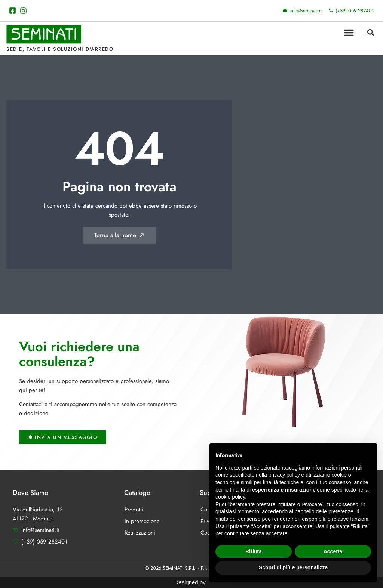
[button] (349, 33)
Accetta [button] (333, 551)
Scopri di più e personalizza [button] (293, 567)
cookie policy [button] (230, 497)
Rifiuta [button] (254, 551)
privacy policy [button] (284, 475)
